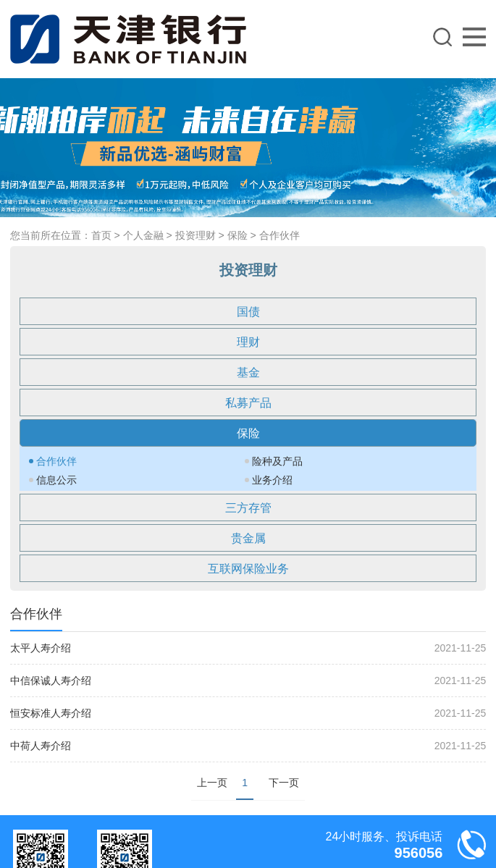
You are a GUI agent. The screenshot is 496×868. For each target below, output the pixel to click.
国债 (248, 312)
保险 (238, 235)
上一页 (212, 783)
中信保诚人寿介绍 (51, 681)
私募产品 (248, 403)
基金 (248, 372)
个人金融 (143, 235)
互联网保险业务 (248, 569)
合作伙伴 (279, 235)
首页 (101, 235)
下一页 (284, 783)
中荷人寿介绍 (41, 746)
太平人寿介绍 (41, 648)
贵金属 (248, 538)
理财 (248, 342)
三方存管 (248, 508)
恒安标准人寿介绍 (51, 713)
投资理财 (196, 235)
